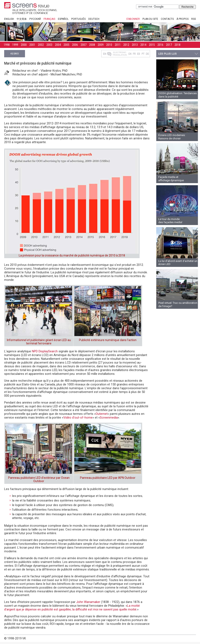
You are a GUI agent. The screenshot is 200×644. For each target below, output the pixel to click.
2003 (49, 45)
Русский (35, 19)
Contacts (167, 19)
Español (63, 19)
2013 (135, 45)
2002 (41, 45)
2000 (24, 45)
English (9, 19)
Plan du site (150, 19)
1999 (15, 45)
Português (78, 19)
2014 (143, 45)
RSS (194, 19)
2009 (101, 45)
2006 (75, 45)
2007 (84, 45)
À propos (182, 19)
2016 (160, 45)
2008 (92, 45)
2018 (177, 45)
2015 (152, 45)
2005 (66, 45)
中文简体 (22, 19)
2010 (109, 45)
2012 (126, 45)
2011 (118, 45)
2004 (58, 45)
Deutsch (94, 19)
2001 (32, 45)
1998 (7, 45)
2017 (169, 45)
